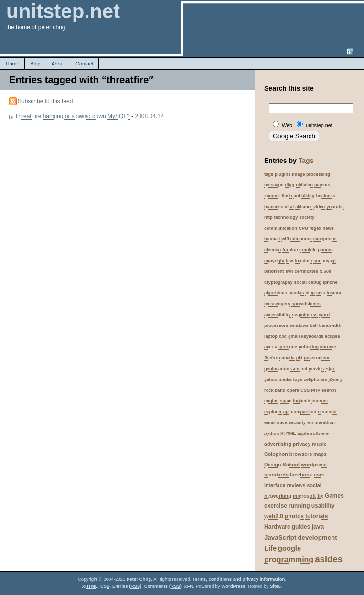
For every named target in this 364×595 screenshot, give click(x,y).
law (290, 261)
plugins (283, 174)
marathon (325, 422)
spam (286, 401)
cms (321, 293)
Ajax (330, 369)
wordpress (314, 465)
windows (299, 325)
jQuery (335, 379)
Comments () (163, 586)
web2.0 (274, 516)
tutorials (316, 516)
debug (315, 282)
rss (314, 315)
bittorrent (274, 271)
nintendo (327, 412)
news (328, 228)
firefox (271, 358)
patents (322, 185)
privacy (302, 444)
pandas (296, 293)
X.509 (325, 271)
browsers (301, 454)
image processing (311, 174)
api (286, 412)
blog (310, 293)
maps (320, 454)
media (285, 379)
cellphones (316, 379)
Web (287, 125)
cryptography (278, 282)
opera (293, 390)
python (272, 433)
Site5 (275, 586)
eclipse (332, 336)
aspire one (286, 347)
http (268, 217)
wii (310, 422)
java (318, 526)
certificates (306, 271)
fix (320, 496)
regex (316, 228)
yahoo (271, 379)
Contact (84, 64)
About (58, 64)
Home (13, 64)
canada (287, 358)
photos (294, 516)
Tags (306, 161)
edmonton (301, 239)
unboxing (309, 347)
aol (296, 196)
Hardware (277, 527)
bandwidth (330, 325)
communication (281, 228)
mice (282, 422)
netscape (274, 185)
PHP (316, 390)
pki (299, 358)
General (299, 369)
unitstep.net (63, 11)
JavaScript (280, 537)
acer (269, 347)
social (300, 282)
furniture (291, 250)
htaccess (274, 207)
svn (289, 271)
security (297, 422)
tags (269, 174)
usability (323, 506)
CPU (303, 228)
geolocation (277, 369)
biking (308, 196)
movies (316, 369)
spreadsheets (306, 304)
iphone (330, 282)
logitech (301, 401)
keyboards (312, 336)
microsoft (305, 496)
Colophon (276, 454)
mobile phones (318, 250)
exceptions (325, 239)
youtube (335, 207)
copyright (274, 261)
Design (273, 465)
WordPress (233, 586)
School (291, 465)
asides (329, 559)
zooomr (272, 196)
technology (286, 217)
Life (270, 548)
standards (276, 475)
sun (317, 261)
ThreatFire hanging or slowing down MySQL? (72, 116)
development (317, 537)
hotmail (272, 239)
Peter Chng (139, 579)
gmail (294, 336)
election (273, 250)
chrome (328, 347)
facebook (301, 475)
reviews (296, 485)
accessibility (278, 315)
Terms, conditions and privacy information (239, 579)
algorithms (276, 293)
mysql (329, 261)
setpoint (301, 315)
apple (303, 433)
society (307, 217)
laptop (271, 336)
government (316, 358)
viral (289, 207)
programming (289, 559)
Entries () (127, 586)
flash (287, 196)
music (319, 444)
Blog (35, 64)
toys (297, 379)
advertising (278, 444)
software (320, 433)
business (325, 196)
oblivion (304, 185)
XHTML (288, 433)
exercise (276, 506)
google (289, 548)
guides (301, 527)
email (270, 422)
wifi (285, 239)
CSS (305, 390)
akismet (304, 207)
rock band (275, 390)
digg (289, 185)
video (319, 207)
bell (314, 325)
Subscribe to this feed (45, 101)
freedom (304, 261)
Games (334, 496)
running (299, 506)
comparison (304, 412)
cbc (283, 336)
